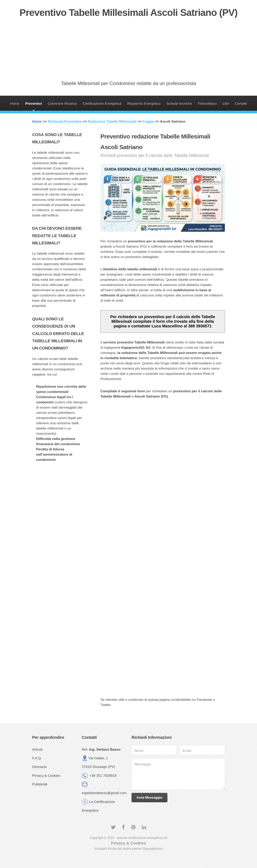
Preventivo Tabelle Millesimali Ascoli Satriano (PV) (128, 13)
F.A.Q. (37, 758)
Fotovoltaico (207, 104)
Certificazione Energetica (102, 104)
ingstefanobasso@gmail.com (104, 793)
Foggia (148, 121)
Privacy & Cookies (46, 776)
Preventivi (34, 104)
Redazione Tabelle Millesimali (112, 121)
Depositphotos (153, 849)
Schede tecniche (179, 104)
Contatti (241, 104)
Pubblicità (40, 784)
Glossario (39, 767)
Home (15, 104)
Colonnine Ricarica (62, 104)
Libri (226, 104)
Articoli (37, 749)
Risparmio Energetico (144, 104)
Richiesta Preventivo (65, 121)
